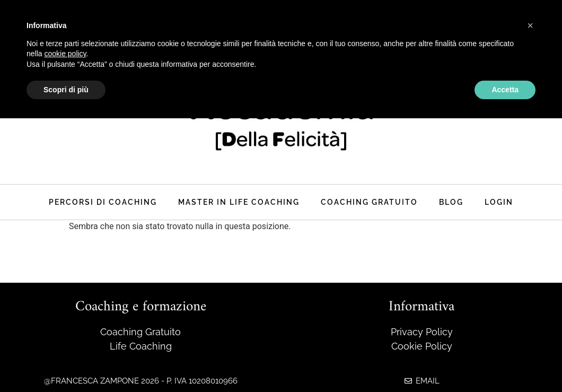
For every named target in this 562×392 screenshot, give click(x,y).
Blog (451, 202)
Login (499, 202)
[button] (530, 25)
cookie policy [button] (65, 54)
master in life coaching (239, 202)
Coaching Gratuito (369, 202)
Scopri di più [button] (66, 90)
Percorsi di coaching (103, 202)
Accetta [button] (505, 90)
